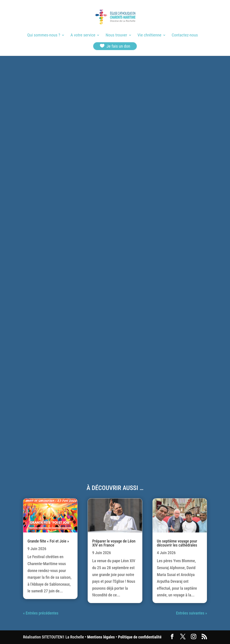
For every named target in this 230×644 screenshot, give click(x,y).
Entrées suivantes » (191, 613)
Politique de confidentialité (140, 637)
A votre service (83, 36)
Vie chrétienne (149, 36)
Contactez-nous (185, 36)
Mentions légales (101, 637)
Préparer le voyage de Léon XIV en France (114, 543)
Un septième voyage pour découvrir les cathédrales (177, 543)
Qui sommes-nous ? (44, 36)
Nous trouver (116, 36)
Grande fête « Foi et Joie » (48, 541)
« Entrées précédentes (41, 613)
